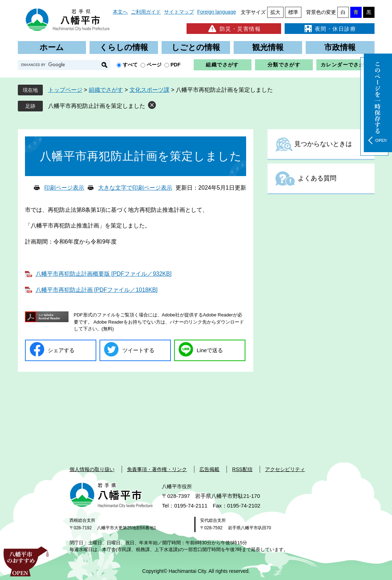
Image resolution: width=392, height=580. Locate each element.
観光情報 (268, 47)
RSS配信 (242, 469)
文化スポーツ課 (149, 90)
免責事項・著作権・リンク (157, 469)
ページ (154, 65)
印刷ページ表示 (64, 188)
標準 (293, 12)
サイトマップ (179, 12)
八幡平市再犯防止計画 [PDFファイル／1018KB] (97, 290)
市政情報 (340, 47)
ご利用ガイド (146, 12)
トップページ (65, 90)
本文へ (120, 12)
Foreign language (217, 12)
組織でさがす (222, 65)
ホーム (52, 47)
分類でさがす (284, 65)
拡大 (275, 12)
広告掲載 (209, 469)
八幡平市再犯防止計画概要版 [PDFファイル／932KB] (104, 274)
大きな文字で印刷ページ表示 (135, 188)
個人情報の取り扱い (92, 469)
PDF (175, 65)
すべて (130, 65)
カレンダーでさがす (345, 65)
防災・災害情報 (234, 29)
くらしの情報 (124, 47)
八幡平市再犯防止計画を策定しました (97, 106)
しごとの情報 (196, 47)
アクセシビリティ (285, 469)
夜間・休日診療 (330, 29)
